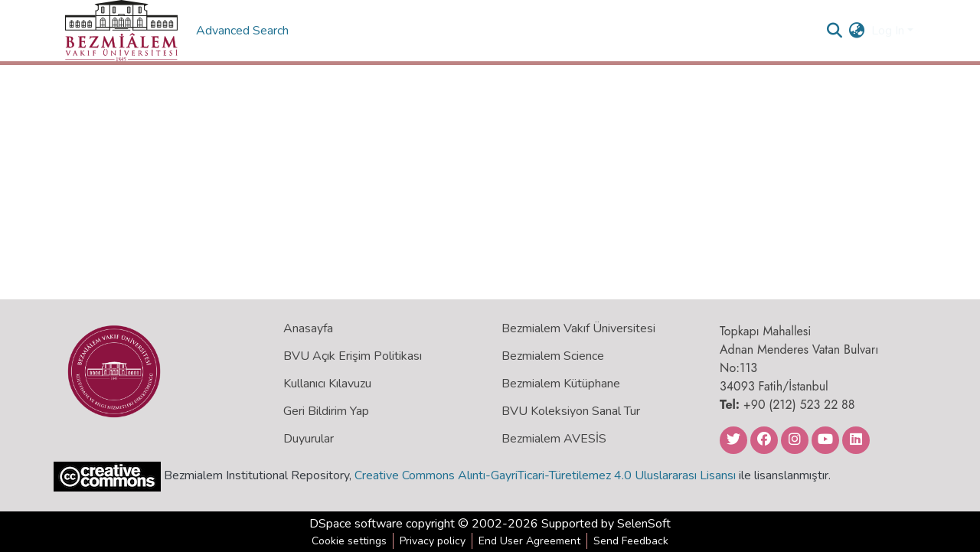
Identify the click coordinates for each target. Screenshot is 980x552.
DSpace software (356, 524)
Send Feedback (631, 541)
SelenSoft (644, 524)
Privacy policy (433, 541)
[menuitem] (857, 31)
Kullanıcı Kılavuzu (327, 384)
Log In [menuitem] (888, 31)
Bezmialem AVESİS (554, 439)
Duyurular (309, 439)
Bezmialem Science (553, 356)
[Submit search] (835, 31)
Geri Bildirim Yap (326, 411)
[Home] (121, 31)
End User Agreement (529, 541)
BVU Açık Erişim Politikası (353, 356)
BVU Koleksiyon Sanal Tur (571, 411)
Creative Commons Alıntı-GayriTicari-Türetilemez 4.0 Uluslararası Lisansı (545, 475)
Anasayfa (308, 328)
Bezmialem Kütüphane (561, 384)
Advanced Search (244, 31)
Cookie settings (349, 541)
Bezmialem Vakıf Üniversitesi (578, 328)
